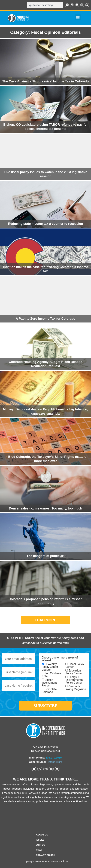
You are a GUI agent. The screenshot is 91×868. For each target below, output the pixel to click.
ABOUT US (42, 835)
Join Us (41, 845)
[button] (78, 17)
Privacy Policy (46, 855)
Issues (40, 840)
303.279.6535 (54, 758)
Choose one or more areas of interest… (60, 659)
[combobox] (45, 5)
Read (39, 850)
